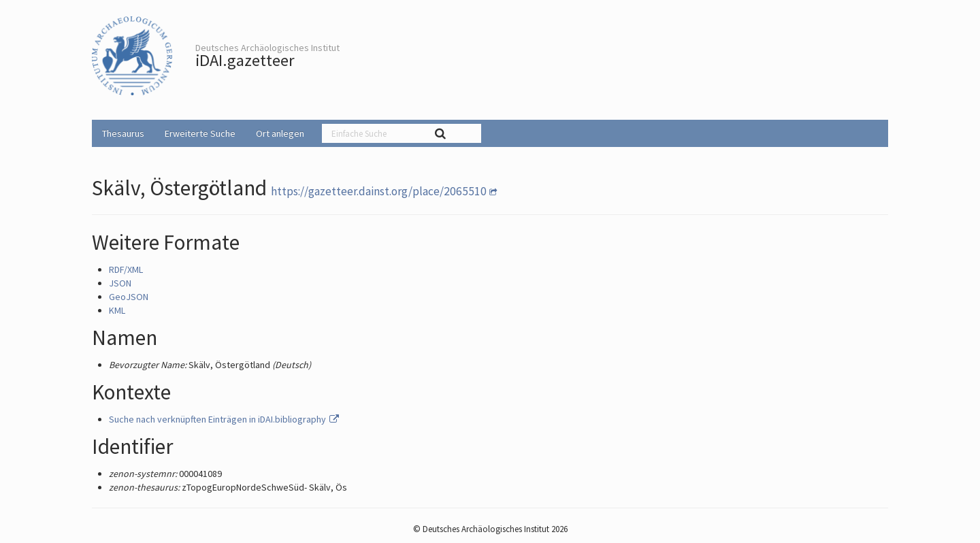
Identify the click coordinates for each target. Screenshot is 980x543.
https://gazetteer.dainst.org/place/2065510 (379, 191)
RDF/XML (126, 269)
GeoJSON (129, 297)
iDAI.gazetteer (245, 60)
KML (117, 310)
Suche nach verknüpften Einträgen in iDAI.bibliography (225, 419)
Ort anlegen (280, 133)
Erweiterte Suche (200, 133)
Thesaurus (123, 133)
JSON (120, 283)
